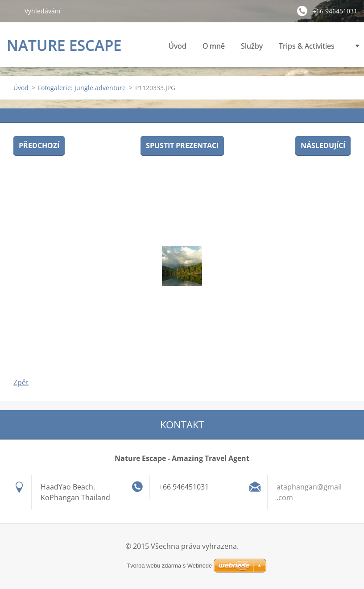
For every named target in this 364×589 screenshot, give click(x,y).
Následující (323, 145)
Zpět (21, 382)
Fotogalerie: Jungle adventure (82, 88)
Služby (252, 48)
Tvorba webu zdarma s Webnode (169, 566)
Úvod (178, 46)
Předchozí (39, 145)
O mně (214, 46)
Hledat (12, 11)
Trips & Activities (307, 48)
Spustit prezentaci (182, 145)
